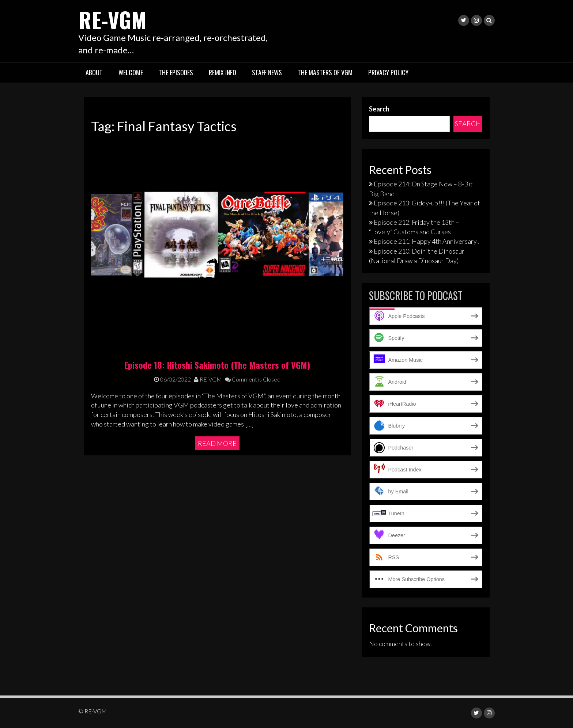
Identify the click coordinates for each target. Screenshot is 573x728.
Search (379, 109)
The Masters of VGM (325, 72)
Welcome (131, 72)
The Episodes (176, 72)
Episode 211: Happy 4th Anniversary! (426, 241)
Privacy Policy (388, 72)
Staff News (267, 72)
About (94, 72)
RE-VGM (113, 19)
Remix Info (223, 72)
